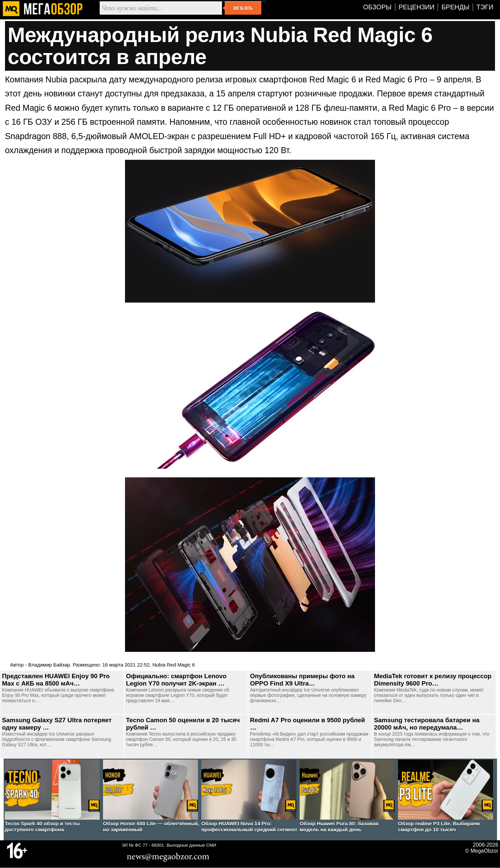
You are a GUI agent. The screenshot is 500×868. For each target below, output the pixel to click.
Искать (243, 8)
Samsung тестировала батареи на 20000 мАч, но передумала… (427, 724)
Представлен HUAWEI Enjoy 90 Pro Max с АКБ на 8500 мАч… (56, 680)
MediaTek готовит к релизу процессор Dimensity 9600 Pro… (433, 680)
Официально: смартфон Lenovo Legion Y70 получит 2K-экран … (176, 680)
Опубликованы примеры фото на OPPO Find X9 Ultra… (302, 680)
